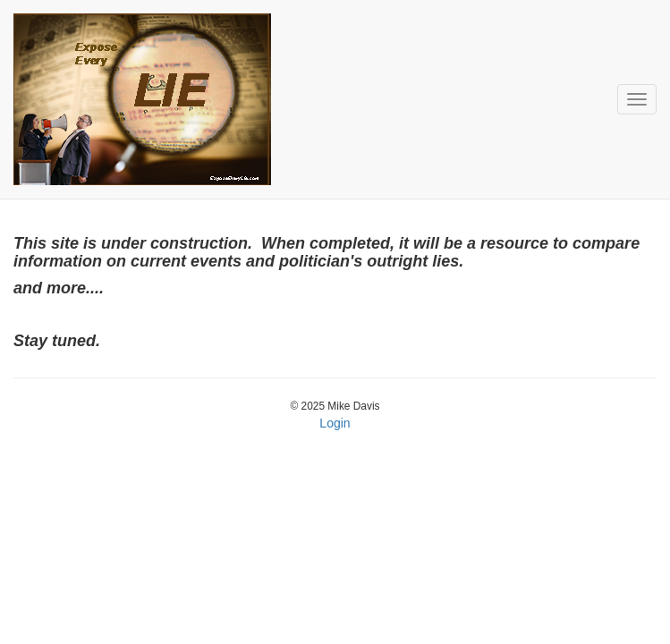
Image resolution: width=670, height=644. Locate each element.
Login (335, 423)
